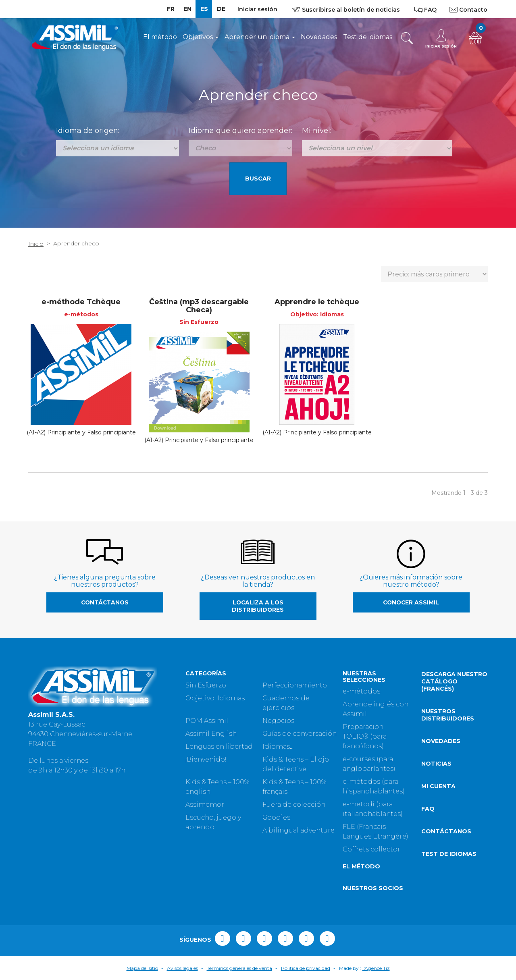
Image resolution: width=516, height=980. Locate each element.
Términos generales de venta (239, 968)
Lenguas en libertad (219, 746)
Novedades (319, 37)
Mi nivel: (317, 131)
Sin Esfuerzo (206, 685)
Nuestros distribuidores (448, 715)
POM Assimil (207, 721)
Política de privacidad (306, 968)
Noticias (436, 764)
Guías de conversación (300, 734)
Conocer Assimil (411, 602)
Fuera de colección (294, 805)
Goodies (276, 817)
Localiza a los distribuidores (258, 606)
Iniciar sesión (257, 9)
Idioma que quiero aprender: (240, 131)
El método (160, 37)
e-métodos (361, 691)
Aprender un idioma (260, 37)
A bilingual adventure (299, 830)
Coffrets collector (371, 849)
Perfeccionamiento (295, 685)
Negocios (278, 721)
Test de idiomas (368, 37)
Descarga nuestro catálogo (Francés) (454, 681)
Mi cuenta (438, 786)
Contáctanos (105, 602)
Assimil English (211, 734)
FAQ (428, 809)
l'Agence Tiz (376, 968)
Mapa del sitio (142, 968)
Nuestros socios (373, 888)
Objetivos (201, 37)
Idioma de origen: (88, 131)
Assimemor (205, 805)
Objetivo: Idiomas (215, 698)
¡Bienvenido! (206, 759)
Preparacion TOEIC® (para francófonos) (365, 736)
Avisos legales (182, 968)
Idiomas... (278, 746)
